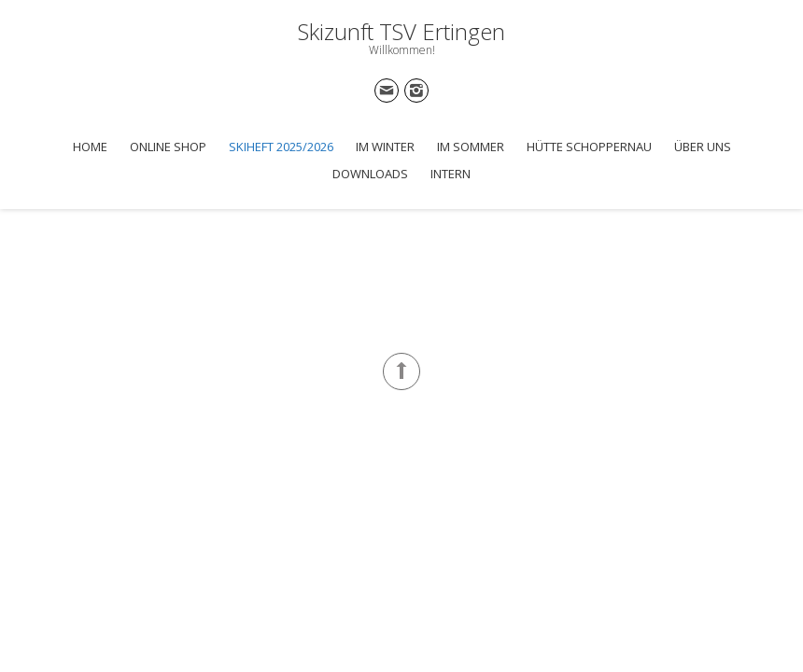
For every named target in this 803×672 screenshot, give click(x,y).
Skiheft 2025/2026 (281, 147)
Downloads (370, 174)
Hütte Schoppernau (589, 147)
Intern (451, 174)
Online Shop (168, 147)
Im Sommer (471, 147)
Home (90, 147)
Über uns (703, 147)
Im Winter (385, 147)
